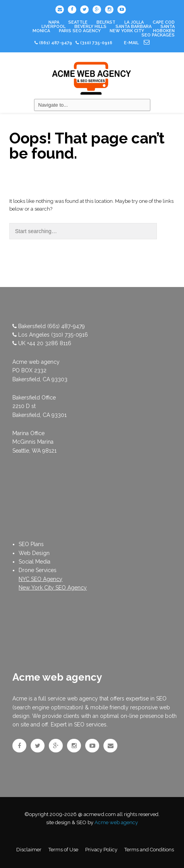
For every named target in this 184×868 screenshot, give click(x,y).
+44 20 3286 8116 (49, 343)
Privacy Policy (101, 850)
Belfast (106, 22)
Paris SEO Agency (80, 31)
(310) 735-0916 (70, 335)
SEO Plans (31, 544)
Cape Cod (164, 22)
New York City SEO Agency (53, 588)
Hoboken (164, 31)
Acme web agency (116, 822)
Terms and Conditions (149, 850)
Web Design (34, 553)
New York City (127, 31)
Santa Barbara (133, 27)
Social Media (34, 562)
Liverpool (53, 27)
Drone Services (38, 570)
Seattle (78, 22)
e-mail (137, 43)
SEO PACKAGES (158, 35)
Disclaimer (29, 850)
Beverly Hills (90, 27)
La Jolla (134, 22)
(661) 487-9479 (56, 43)
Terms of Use (63, 850)
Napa (54, 22)
